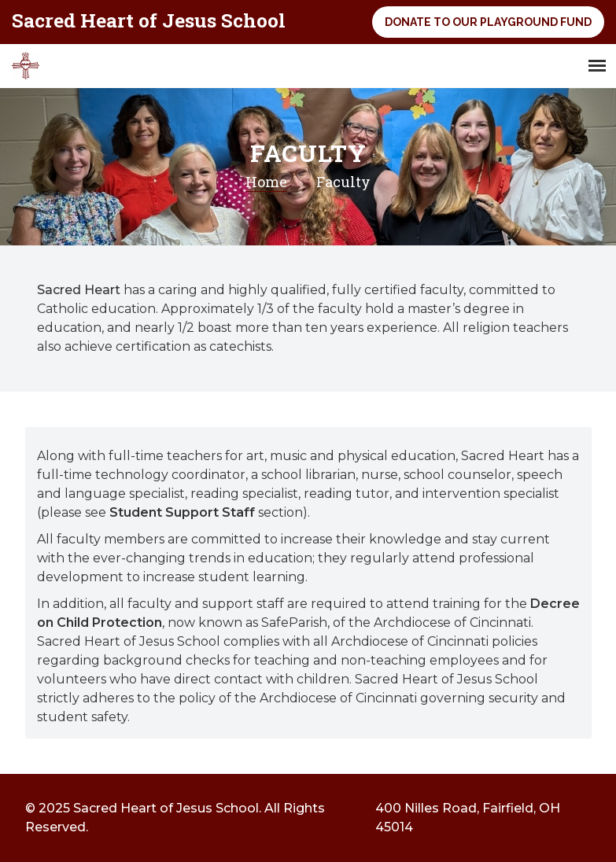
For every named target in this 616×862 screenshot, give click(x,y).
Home (266, 182)
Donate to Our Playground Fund (488, 22)
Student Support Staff (182, 512)
